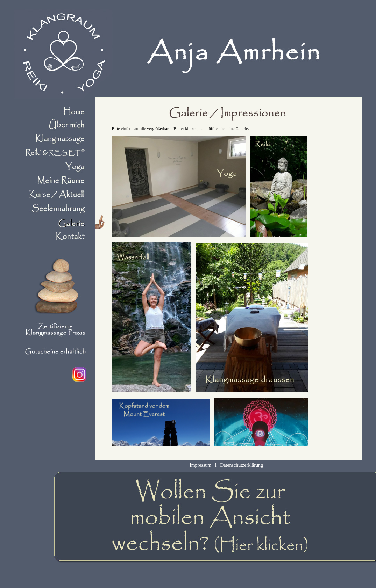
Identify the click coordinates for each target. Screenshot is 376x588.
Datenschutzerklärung (242, 465)
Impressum (200, 465)
